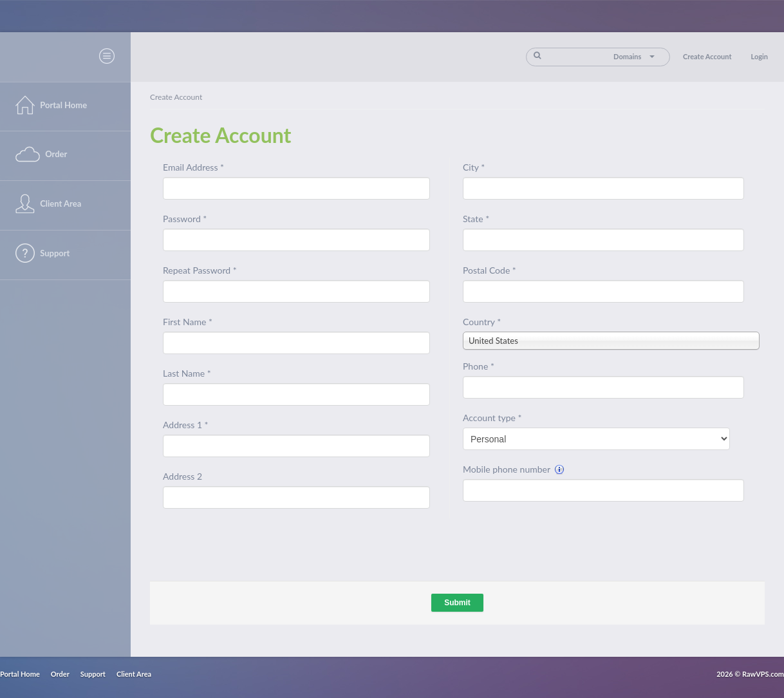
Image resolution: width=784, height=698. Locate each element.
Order (60, 674)
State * (476, 219)
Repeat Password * (200, 270)
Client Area (134, 674)
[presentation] (561, 540)
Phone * (479, 366)
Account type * (492, 418)
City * (474, 167)
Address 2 (182, 476)
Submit (457, 603)
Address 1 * (186, 425)
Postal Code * (490, 270)
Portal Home (20, 674)
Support (93, 674)
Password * (185, 219)
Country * (482, 322)
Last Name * (187, 373)
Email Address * (193, 167)
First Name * (188, 322)
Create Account (707, 56)
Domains (634, 56)
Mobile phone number (514, 469)
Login (759, 56)
